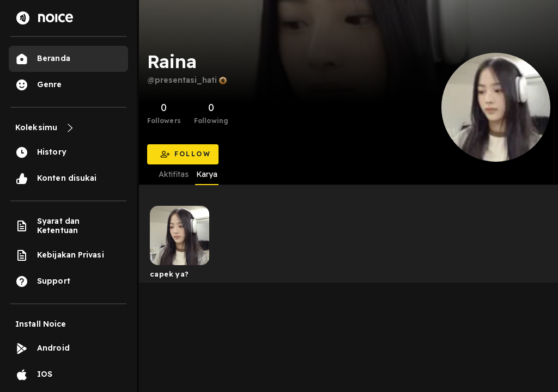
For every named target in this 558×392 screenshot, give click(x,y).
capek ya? (169, 274)
